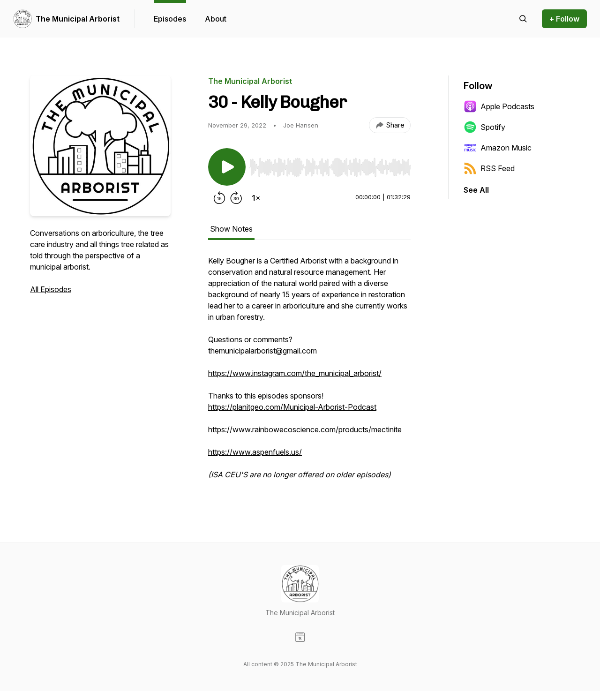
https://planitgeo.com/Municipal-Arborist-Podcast (292, 407)
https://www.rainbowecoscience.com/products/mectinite (305, 429)
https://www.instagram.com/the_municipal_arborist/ (295, 373)
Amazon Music (498, 148)
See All (476, 190)
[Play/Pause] (227, 167)
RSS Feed (489, 168)
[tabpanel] (309, 372)
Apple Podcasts (499, 106)
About (216, 19)
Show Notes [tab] (231, 229)
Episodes (170, 19)
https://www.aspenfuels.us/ (255, 452)
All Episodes (51, 289)
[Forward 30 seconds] (236, 198)
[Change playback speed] (256, 198)
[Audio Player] (330, 165)
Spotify (484, 127)
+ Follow (564, 19)
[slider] (330, 167)
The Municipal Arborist (78, 19)
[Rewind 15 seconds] (219, 198)
